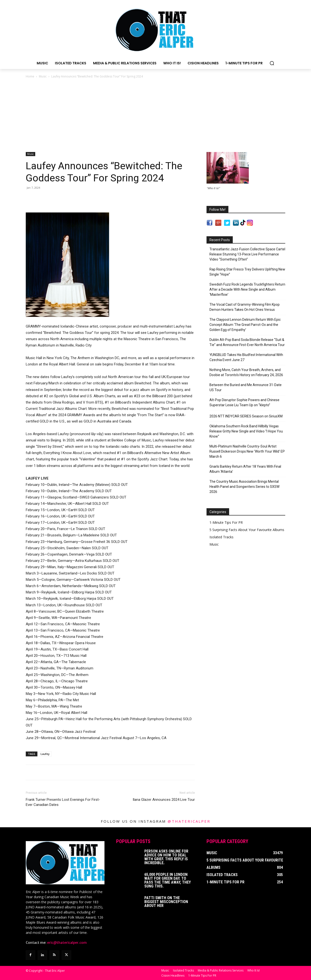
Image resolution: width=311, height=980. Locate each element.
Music (43, 76)
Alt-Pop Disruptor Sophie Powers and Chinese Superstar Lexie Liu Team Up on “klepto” (244, 402)
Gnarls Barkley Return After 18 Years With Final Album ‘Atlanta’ (245, 469)
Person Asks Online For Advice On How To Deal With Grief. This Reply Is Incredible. (166, 857)
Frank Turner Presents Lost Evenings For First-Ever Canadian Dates (63, 802)
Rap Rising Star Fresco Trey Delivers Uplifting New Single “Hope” (247, 272)
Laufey (45, 754)
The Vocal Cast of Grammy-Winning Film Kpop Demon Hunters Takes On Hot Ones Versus (245, 307)
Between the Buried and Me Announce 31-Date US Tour (246, 387)
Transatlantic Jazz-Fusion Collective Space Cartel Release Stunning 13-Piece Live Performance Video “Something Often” (247, 254)
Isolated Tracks (221, 537)
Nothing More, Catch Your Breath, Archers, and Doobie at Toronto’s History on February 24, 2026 (246, 372)
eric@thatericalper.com (67, 943)
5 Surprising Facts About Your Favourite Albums (247, 530)
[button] (272, 63)
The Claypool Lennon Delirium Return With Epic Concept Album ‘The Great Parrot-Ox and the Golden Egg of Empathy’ (245, 325)
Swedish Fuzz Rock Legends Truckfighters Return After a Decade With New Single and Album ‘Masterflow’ (247, 289)
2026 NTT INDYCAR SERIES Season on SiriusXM (246, 416)
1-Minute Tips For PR (226, 522)
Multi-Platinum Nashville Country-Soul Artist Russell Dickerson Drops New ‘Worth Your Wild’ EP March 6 (247, 451)
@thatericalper (189, 821)
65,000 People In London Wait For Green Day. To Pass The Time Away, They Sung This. (168, 880)
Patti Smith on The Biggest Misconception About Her (166, 902)
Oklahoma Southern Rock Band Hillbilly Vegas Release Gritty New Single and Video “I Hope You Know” (246, 431)
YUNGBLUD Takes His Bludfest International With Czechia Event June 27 (246, 357)
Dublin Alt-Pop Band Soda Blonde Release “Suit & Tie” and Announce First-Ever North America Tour (247, 342)
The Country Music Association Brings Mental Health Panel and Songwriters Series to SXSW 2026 (244, 487)
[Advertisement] (155, 116)
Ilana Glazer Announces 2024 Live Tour (164, 800)
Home (30, 76)
